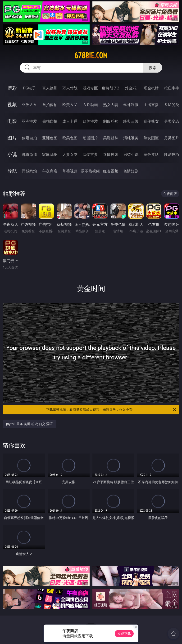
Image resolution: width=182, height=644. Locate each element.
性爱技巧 (172, 154)
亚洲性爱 (29, 121)
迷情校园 (111, 154)
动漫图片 (90, 138)
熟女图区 (151, 138)
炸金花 (131, 88)
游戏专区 (90, 88)
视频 (12, 104)
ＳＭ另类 (172, 105)
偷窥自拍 (29, 138)
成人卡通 (70, 121)
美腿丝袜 (111, 138)
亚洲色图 (50, 138)
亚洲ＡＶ (29, 105)
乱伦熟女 (151, 121)
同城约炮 (29, 171)
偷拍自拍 (50, 121)
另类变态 (172, 121)
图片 (12, 138)
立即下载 (124, 633)
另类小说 (131, 154)
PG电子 (29, 88)
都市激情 (29, 154)
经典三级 (131, 121)
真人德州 (50, 88)
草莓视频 (70, 171)
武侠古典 (90, 154)
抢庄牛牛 (172, 88)
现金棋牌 (151, 88)
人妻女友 (70, 154)
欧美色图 (70, 138)
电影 (12, 121)
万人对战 (70, 88)
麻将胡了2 (111, 88)
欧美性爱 (90, 121)
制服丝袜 (111, 121)
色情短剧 (131, 171)
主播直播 (151, 105)
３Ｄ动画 (90, 105)
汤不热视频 (90, 171)
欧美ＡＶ (70, 105)
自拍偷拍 (50, 105)
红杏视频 (111, 171)
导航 (12, 171)
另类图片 (172, 138)
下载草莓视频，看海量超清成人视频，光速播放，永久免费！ (111, 410)
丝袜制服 (131, 105)
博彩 (12, 88)
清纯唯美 (131, 138)
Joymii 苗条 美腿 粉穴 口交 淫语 (30, 424)
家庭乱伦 (50, 154)
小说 (12, 154)
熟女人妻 (111, 105)
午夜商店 (50, 171)
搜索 (153, 68)
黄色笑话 (151, 154)
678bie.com (91, 56)
